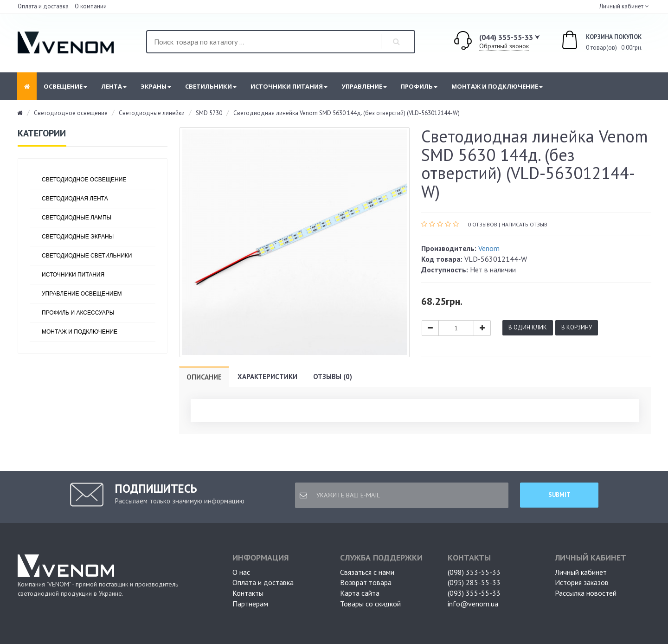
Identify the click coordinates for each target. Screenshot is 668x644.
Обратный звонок (504, 46)
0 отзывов (482, 224)
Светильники (211, 86)
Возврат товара (366, 582)
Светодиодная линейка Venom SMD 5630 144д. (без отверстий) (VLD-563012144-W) (347, 113)
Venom (489, 248)
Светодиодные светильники (87, 256)
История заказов (582, 582)
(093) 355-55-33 (474, 593)
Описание (204, 377)
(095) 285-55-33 (474, 582)
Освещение (65, 86)
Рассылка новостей (586, 593)
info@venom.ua (473, 604)
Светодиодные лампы (77, 218)
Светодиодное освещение (71, 113)
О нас (241, 572)
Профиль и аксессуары (78, 313)
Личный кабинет (581, 572)
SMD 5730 (209, 113)
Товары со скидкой (370, 604)
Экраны (156, 86)
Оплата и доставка (43, 6)
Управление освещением (82, 294)
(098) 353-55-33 (474, 572)
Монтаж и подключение (497, 86)
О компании (91, 6)
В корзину (577, 327)
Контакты (248, 593)
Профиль (419, 86)
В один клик (528, 327)
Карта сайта (360, 593)
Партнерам (250, 604)
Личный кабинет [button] (621, 6)
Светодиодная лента (75, 199)
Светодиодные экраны (78, 237)
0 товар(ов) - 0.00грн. (591, 41)
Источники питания (289, 86)
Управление (364, 86)
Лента (114, 86)
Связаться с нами (367, 572)
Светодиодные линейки (152, 113)
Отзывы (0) (333, 377)
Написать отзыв (524, 224)
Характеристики (267, 377)
